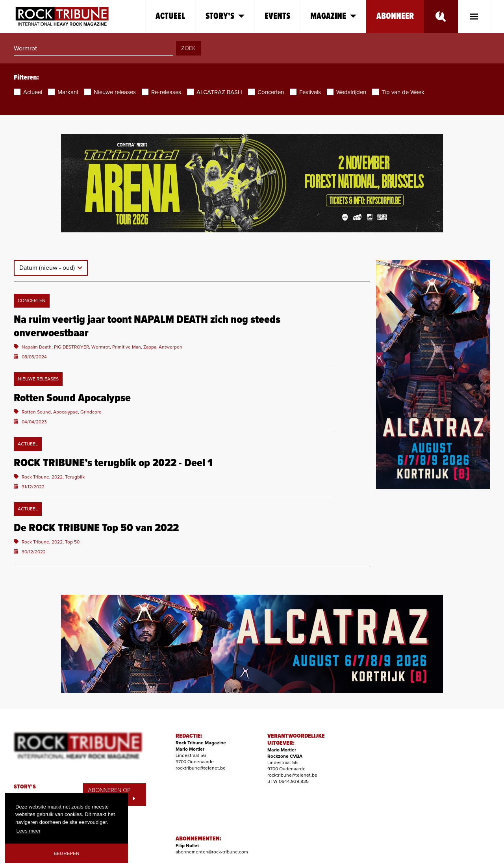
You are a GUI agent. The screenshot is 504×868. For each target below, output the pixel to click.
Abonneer (395, 16)
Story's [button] (225, 16)
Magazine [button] (333, 16)
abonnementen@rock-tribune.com (212, 852)
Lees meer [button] (29, 831)
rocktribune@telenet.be (201, 768)
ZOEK (188, 48)
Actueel (170, 16)
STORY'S (25, 787)
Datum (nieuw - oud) (48, 268)
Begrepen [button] (67, 853)
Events (277, 16)
